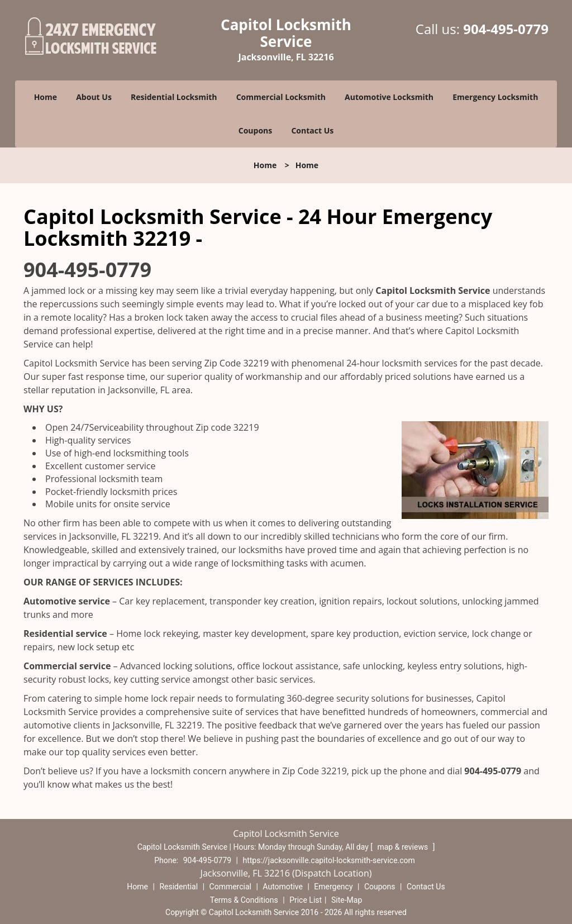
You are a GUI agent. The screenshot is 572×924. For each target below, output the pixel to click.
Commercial (230, 887)
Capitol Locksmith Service (433, 290)
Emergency (333, 887)
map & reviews (403, 847)
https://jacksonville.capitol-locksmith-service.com (329, 860)
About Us (94, 97)
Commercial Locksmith (281, 97)
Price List (306, 900)
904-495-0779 (506, 29)
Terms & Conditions (244, 900)
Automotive (283, 887)
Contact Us (312, 130)
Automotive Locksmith (389, 97)
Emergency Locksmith (495, 97)
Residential (178, 887)
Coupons (255, 130)
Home (46, 97)
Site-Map (347, 900)
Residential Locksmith (174, 97)
